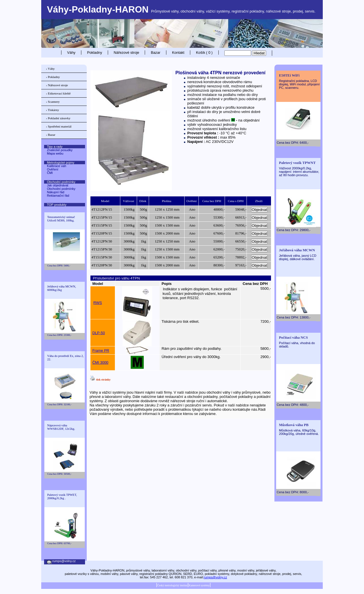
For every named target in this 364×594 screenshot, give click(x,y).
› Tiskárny (53, 110)
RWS (98, 303)
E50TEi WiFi (289, 75)
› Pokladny (53, 77)
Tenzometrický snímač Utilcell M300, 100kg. (61, 219)
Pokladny (95, 53)
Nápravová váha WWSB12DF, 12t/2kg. (61, 427)
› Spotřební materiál (59, 126)
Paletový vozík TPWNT (297, 163)
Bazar (155, 53)
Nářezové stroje (127, 53)
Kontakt (178, 53)
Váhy (71, 53)
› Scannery (53, 102)
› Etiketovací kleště (58, 93)
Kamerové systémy (199, 585)
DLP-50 (99, 333)
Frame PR (101, 351)
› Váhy (50, 69)
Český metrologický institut (172, 585)
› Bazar (51, 135)
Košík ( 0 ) (204, 53)
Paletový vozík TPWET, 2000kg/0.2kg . (62, 496)
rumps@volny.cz (215, 577)
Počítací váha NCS (293, 338)
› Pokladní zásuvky (58, 118)
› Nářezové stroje (57, 85)
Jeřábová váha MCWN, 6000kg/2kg (62, 288)
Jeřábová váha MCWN (297, 250)
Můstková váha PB (294, 425)
